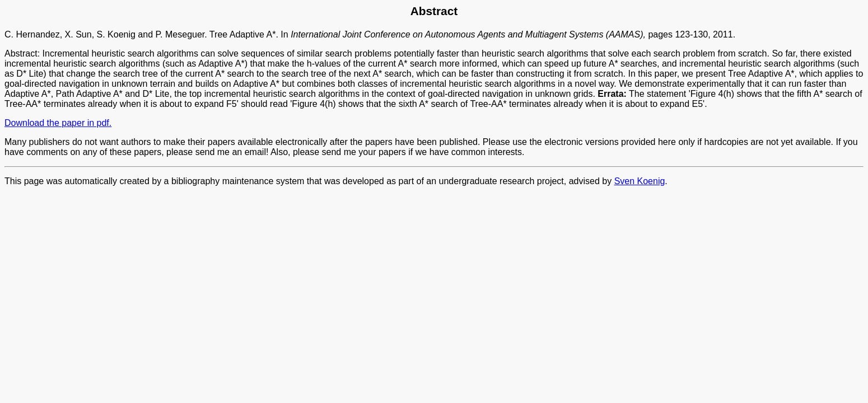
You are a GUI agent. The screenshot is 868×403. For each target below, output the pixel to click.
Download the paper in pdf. (58, 123)
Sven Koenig (640, 181)
